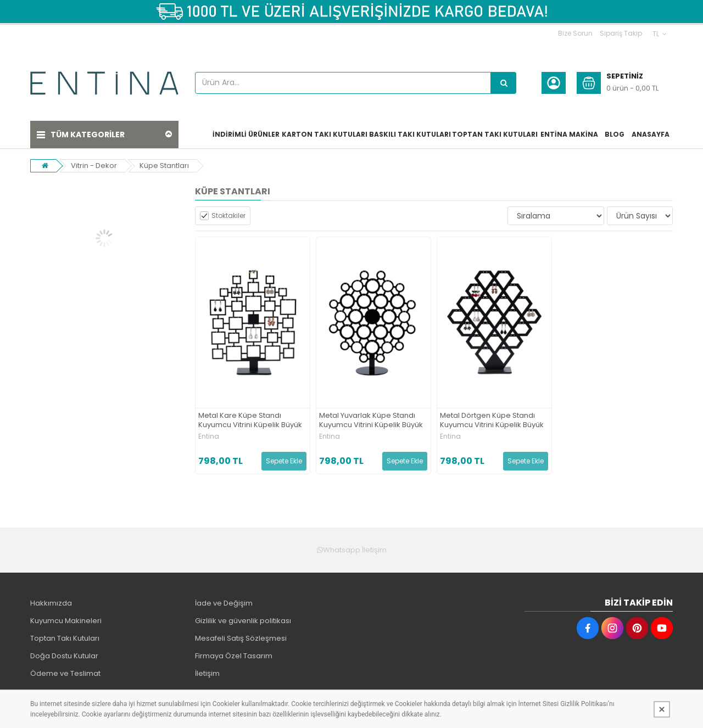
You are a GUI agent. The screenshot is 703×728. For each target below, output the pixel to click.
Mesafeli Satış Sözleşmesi (241, 638)
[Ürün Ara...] (504, 83)
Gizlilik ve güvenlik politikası (243, 621)
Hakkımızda (51, 603)
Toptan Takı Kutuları (65, 638)
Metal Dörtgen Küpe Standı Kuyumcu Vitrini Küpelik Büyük (492, 421)
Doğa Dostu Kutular (64, 656)
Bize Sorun (575, 33)
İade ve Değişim (224, 603)
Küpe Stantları (164, 166)
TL (660, 34)
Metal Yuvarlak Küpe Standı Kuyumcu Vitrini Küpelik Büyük (371, 421)
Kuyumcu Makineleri (66, 621)
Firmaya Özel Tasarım (234, 656)
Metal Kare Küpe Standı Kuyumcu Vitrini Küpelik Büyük (250, 421)
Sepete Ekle (284, 461)
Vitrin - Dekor (94, 166)
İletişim (207, 673)
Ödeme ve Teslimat (65, 673)
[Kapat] (662, 709)
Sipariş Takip (621, 33)
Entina (209, 436)
